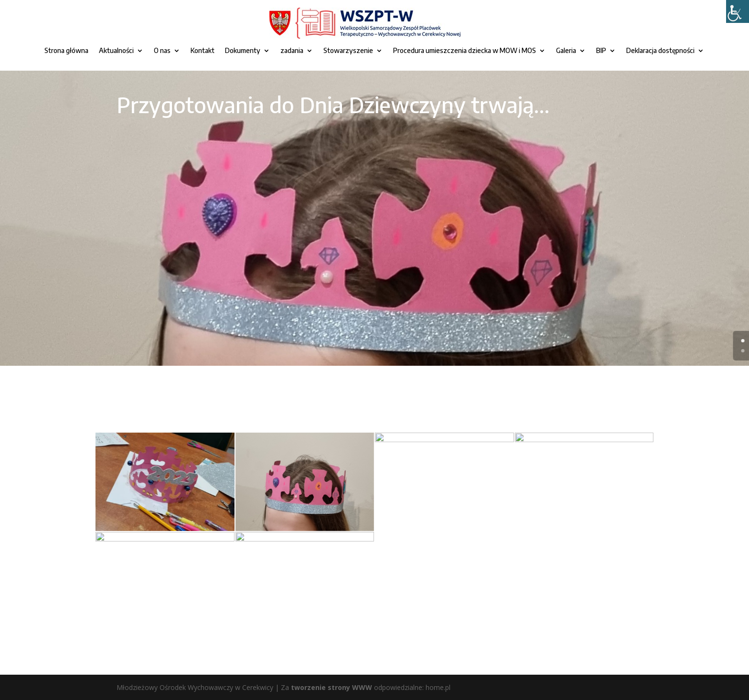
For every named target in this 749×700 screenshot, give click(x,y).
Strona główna (66, 51)
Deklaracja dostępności (660, 51)
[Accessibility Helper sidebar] (738, 11)
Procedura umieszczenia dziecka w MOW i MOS (465, 51)
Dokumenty (243, 51)
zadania (292, 51)
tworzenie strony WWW (332, 687)
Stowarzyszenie (348, 51)
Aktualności (116, 51)
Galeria (566, 51)
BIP (601, 51)
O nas (162, 51)
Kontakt (203, 51)
